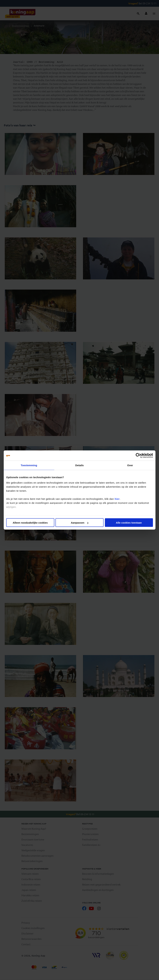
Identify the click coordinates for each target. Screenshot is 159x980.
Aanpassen (80, 523)
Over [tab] (130, 465)
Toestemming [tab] (29, 465)
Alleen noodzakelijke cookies (30, 523)
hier (117, 499)
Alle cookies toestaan (129, 523)
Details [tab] (80, 465)
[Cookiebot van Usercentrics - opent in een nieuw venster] (138, 456)
